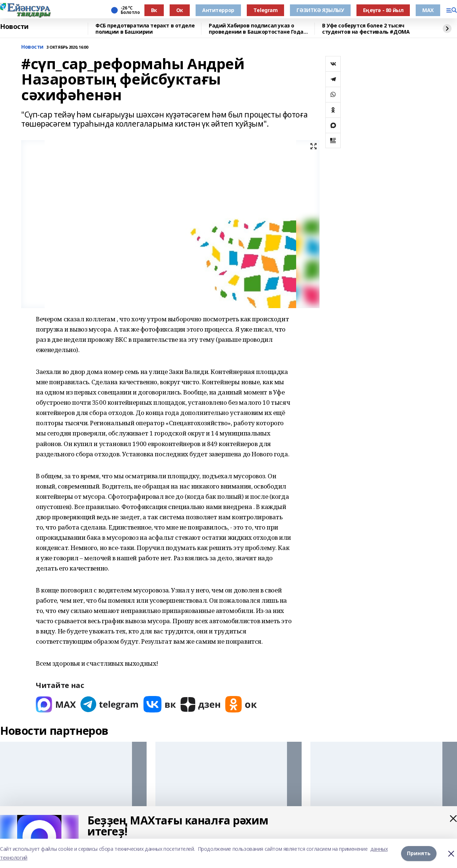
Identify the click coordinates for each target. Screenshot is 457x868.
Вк (154, 10)
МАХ (428, 10)
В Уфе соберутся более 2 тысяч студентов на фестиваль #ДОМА (366, 29)
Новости (14, 27)
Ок (180, 10)
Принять (419, 853)
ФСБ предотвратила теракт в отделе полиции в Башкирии (145, 29)
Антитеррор (218, 10)
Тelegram (266, 10)
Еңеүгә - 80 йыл (383, 10)
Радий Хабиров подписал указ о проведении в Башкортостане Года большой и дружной (256, 29)
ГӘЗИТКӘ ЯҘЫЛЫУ (320, 10)
